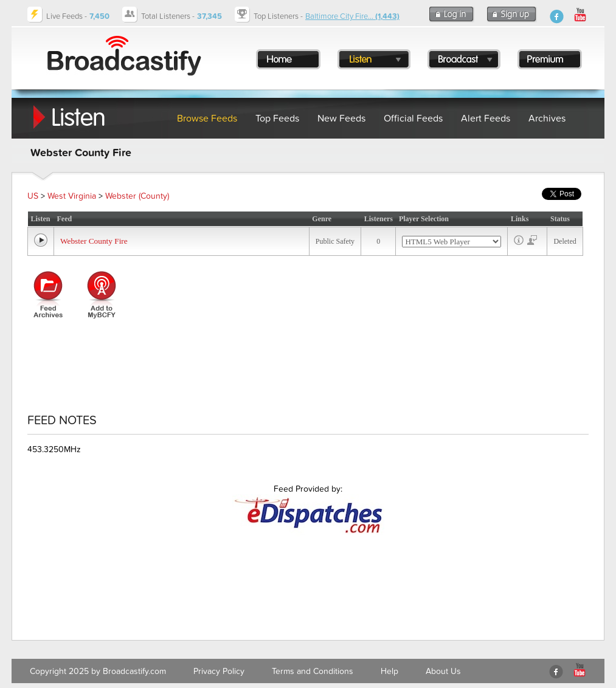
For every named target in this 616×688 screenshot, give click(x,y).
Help (389, 671)
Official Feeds (413, 119)
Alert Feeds (486, 119)
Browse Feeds (207, 119)
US (33, 196)
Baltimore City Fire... (352, 16)
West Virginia (72, 196)
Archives (547, 119)
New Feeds (341, 119)
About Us (443, 671)
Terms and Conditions (313, 671)
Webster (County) (137, 196)
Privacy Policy (219, 671)
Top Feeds (277, 119)
